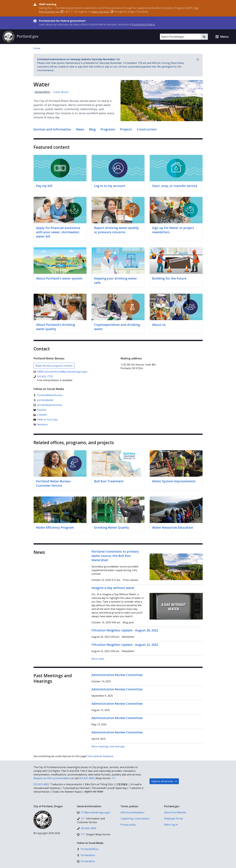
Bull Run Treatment (109, 481)
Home (37, 48)
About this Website (175, 812)
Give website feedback (101, 756)
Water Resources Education (173, 527)
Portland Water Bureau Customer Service (53, 483)
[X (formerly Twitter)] (44, 400)
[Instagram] (48, 405)
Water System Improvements (174, 481)
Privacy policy (128, 825)
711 (113, 778)
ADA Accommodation (132, 812)
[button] (222, 37)
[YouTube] (45, 420)
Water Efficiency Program (55, 527)
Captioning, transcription (135, 819)
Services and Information (52, 129)
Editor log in (171, 825)
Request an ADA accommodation (52, 778)
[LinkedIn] (40, 415)
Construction (147, 129)
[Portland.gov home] (20, 37)
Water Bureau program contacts (54, 366)
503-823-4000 (86, 778)
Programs (108, 129)
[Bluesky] (40, 410)
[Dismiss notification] (198, 60)
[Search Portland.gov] (180, 37)
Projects (126, 129)
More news (98, 659)
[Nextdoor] (41, 424)
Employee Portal (173, 819)
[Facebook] (48, 395)
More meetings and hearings (108, 746)
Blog (92, 129)
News (80, 129)
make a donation (102, 12)
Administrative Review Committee (117, 675)
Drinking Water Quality (112, 527)
